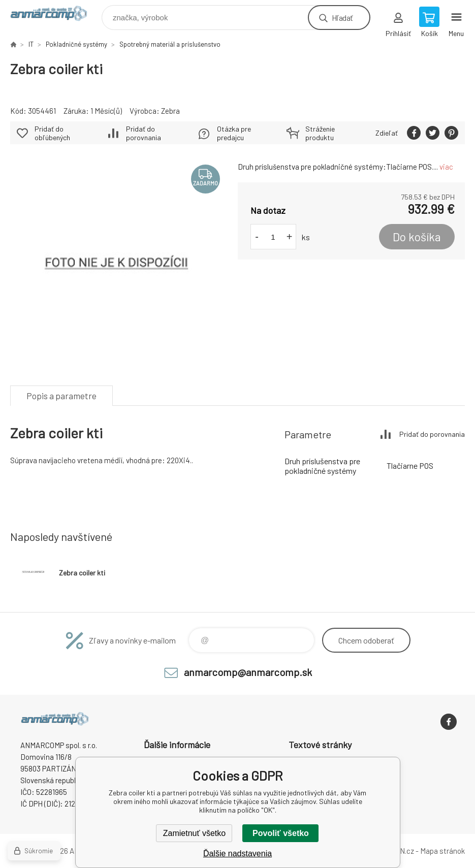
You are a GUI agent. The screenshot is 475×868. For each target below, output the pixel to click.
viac (446, 167)
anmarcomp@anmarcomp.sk (248, 672)
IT (31, 44)
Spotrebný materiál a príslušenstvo (170, 44)
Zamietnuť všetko (194, 833)
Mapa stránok (442, 851)
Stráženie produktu (320, 133)
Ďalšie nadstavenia (238, 854)
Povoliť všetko (281, 833)
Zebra (170, 111)
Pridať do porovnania (144, 133)
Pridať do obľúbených (52, 133)
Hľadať (342, 18)
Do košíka (417, 237)
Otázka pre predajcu (234, 133)
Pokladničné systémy (76, 44)
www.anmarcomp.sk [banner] (55, 15)
